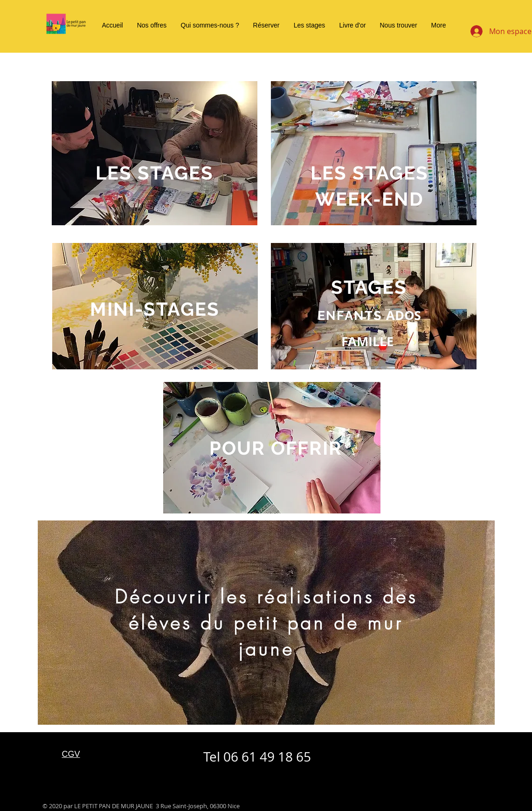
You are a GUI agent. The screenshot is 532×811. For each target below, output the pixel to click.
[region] (155, 153)
